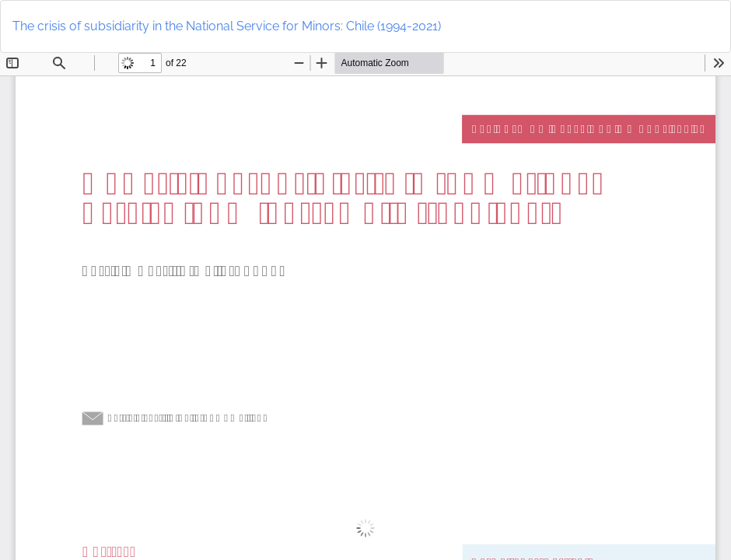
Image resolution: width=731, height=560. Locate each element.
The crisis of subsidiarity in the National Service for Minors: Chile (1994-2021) (227, 26)
